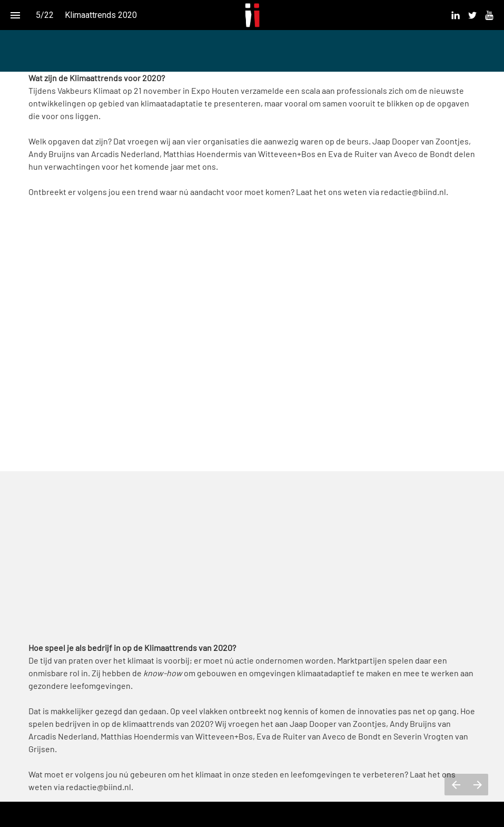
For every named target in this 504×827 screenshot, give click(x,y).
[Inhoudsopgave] (15, 15)
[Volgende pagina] (477, 785)
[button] (252, 15)
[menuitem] (456, 15)
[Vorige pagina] (456, 785)
